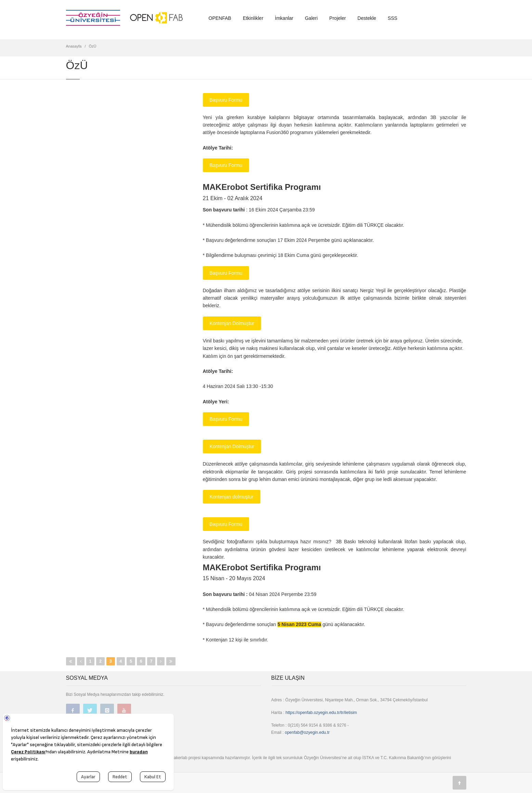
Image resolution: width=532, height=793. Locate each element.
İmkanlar (284, 18)
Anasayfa (74, 46)
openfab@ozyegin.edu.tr (307, 732)
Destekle (367, 18)
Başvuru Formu (226, 100)
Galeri (311, 18)
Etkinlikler (253, 18)
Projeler (338, 18)
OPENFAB (220, 18)
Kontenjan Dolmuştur (232, 323)
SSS (392, 18)
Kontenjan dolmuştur (232, 497)
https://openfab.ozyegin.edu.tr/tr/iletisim (321, 713)
